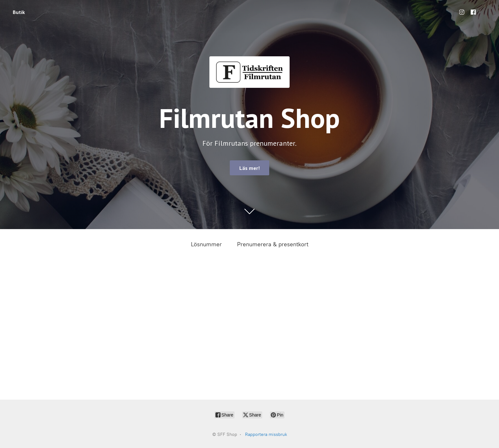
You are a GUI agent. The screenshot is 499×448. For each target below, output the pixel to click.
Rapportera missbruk (266, 434)
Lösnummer (206, 244)
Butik (19, 12)
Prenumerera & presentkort (273, 244)
